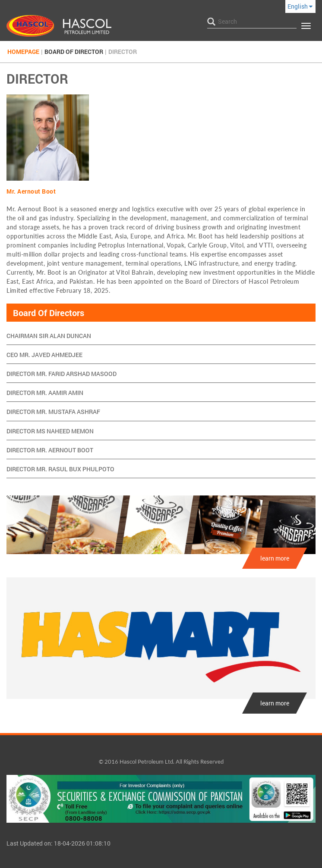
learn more (275, 558)
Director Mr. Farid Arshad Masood (62, 374)
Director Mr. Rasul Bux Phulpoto (60, 469)
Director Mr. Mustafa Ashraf (53, 412)
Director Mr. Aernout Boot (50, 450)
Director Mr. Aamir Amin (45, 393)
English (300, 6)
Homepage (23, 52)
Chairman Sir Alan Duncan (49, 336)
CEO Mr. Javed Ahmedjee (44, 355)
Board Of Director (74, 52)
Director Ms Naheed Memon (50, 431)
